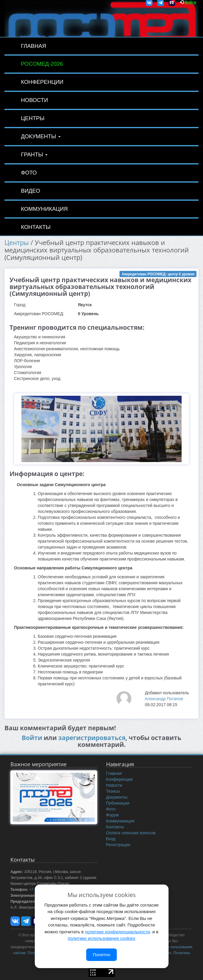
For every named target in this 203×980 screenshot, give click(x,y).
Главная (33, 46)
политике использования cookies (101, 938)
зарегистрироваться (92, 738)
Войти (191, 2)
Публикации (118, 803)
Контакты (36, 227)
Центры (33, 118)
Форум (112, 815)
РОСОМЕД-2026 (42, 64)
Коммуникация (44, 209)
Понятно (101, 955)
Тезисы (113, 791)
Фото (29, 173)
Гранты (34, 154)
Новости (34, 100)
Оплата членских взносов (131, 833)
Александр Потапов (164, 699)
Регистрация (118, 845)
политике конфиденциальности (117, 932)
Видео (30, 191)
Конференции (42, 82)
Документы (41, 136)
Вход (111, 839)
